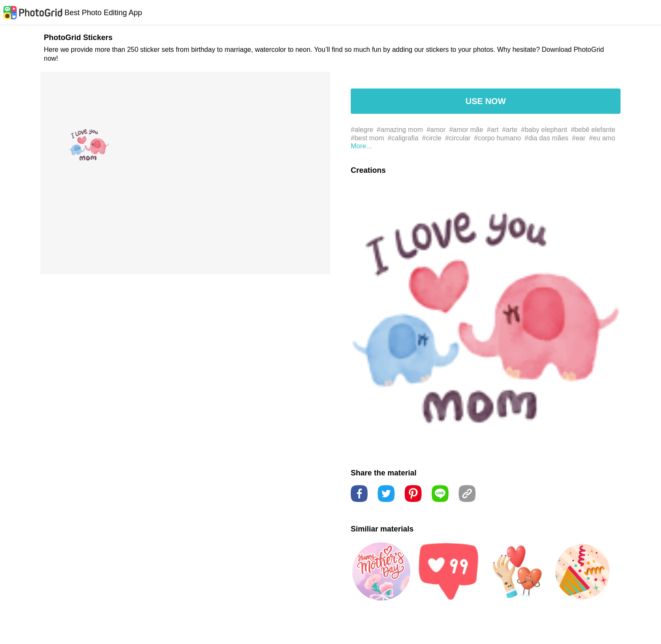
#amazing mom (400, 130)
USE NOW (486, 101)
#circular (458, 138)
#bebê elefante (593, 130)
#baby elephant (544, 130)
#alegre (362, 130)
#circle (432, 138)
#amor (436, 130)
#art (493, 130)
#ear (579, 138)
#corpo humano (498, 138)
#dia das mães (546, 138)
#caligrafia (403, 138)
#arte (510, 130)
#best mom (367, 138)
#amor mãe (466, 130)
